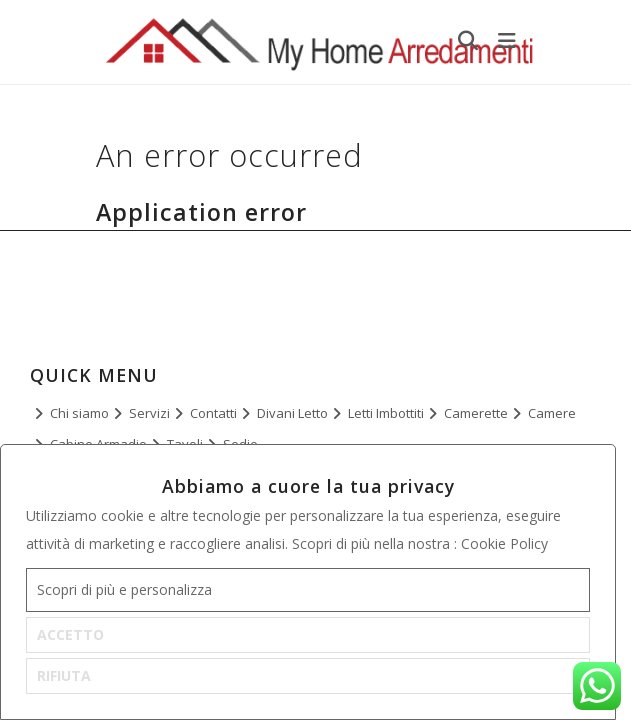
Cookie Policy (504, 543)
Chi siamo (79, 413)
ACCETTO (70, 634)
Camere (552, 413)
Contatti (213, 413)
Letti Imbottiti (386, 413)
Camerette (476, 413)
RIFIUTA (64, 675)
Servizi (149, 413)
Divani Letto (292, 413)
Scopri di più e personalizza (124, 589)
